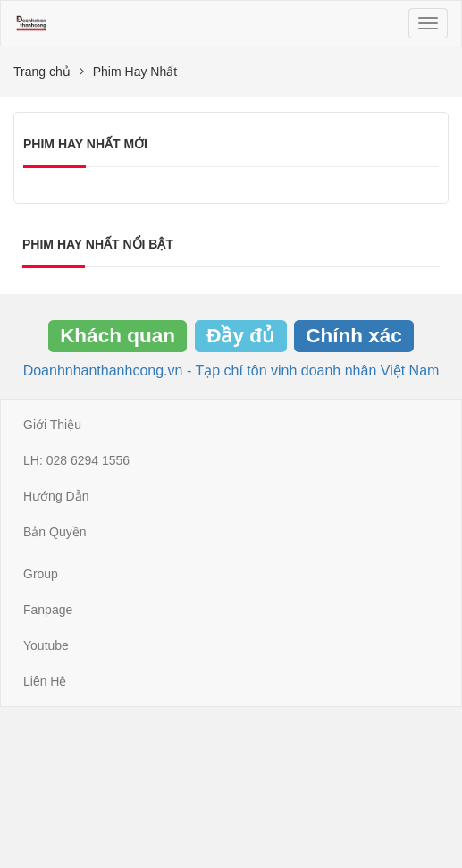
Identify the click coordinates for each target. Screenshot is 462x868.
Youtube (46, 645)
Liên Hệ (45, 681)
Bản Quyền (55, 532)
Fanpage (48, 610)
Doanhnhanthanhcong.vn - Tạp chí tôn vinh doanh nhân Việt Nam (231, 371)
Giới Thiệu (52, 425)
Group (41, 574)
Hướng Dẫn (56, 496)
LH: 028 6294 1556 (76, 460)
